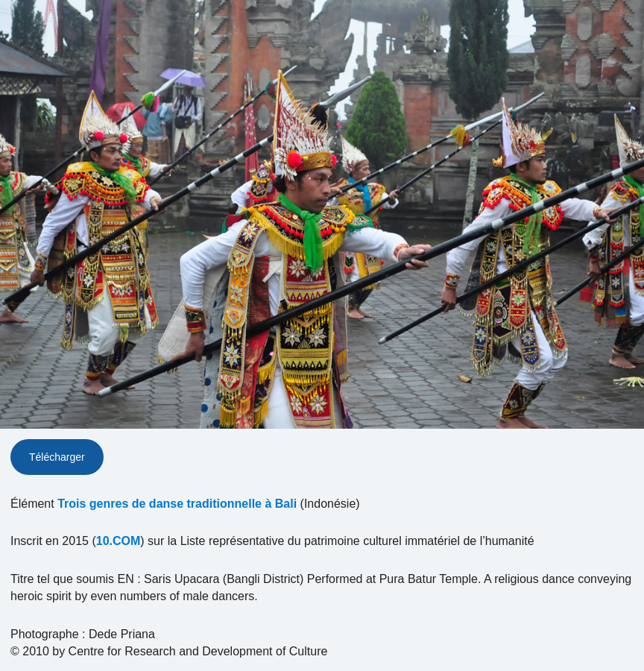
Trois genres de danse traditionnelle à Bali (177, 504)
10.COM (119, 541)
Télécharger (57, 457)
